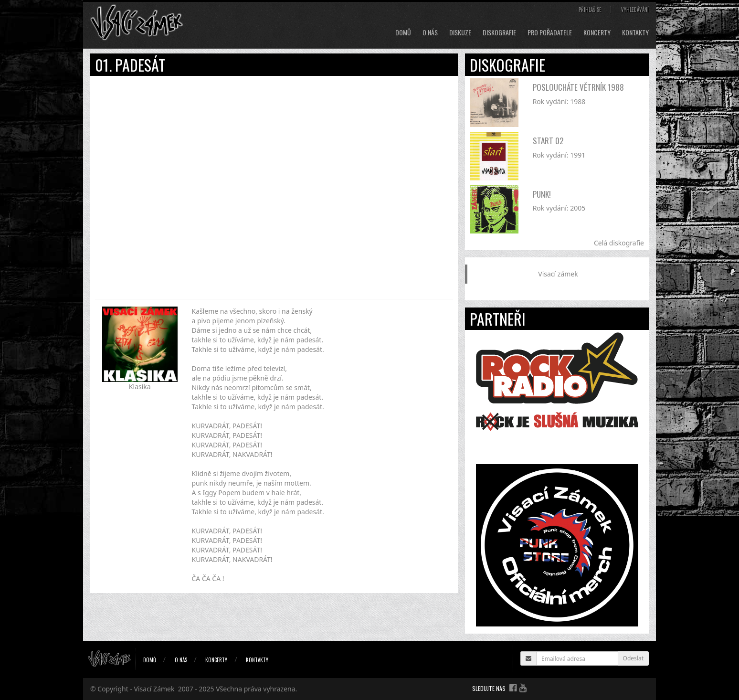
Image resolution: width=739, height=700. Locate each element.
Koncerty (597, 32)
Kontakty (635, 32)
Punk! (542, 194)
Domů (403, 32)
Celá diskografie (619, 243)
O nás (430, 32)
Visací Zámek (154, 689)
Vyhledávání (635, 10)
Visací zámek (558, 274)
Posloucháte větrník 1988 (578, 87)
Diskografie (499, 32)
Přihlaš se (590, 10)
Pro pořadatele (550, 32)
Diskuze (460, 32)
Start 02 (548, 141)
